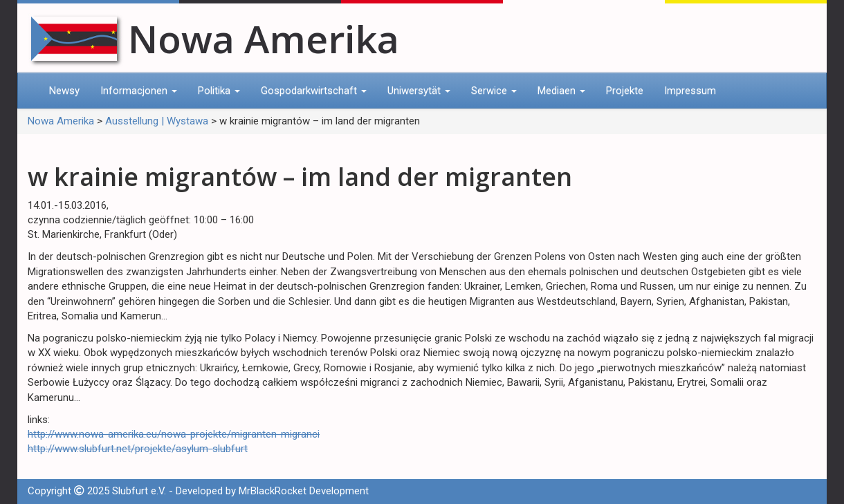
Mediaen (561, 91)
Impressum (690, 91)
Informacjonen (139, 91)
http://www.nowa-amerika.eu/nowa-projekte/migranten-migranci (174, 434)
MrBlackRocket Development (304, 491)
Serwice (494, 91)
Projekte (625, 91)
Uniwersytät (419, 91)
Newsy (64, 91)
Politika (219, 91)
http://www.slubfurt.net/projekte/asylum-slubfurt (138, 449)
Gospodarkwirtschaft (314, 91)
